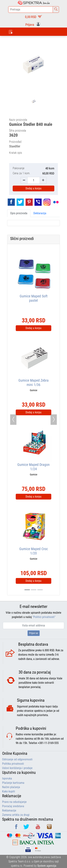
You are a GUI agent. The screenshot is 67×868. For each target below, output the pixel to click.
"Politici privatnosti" (44, 617)
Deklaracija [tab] (40, 213)
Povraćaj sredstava (13, 806)
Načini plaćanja (11, 787)
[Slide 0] (27, 590)
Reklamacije (9, 810)
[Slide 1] (34, 590)
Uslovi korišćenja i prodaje (17, 768)
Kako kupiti (9, 791)
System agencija (47, 866)
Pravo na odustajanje (14, 802)
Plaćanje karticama (13, 783)
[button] (33, 24)
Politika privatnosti (13, 764)
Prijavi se (34, 633)
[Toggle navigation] (11, 32)
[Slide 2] (40, 590)
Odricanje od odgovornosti (17, 759)
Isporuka (7, 778)
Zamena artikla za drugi (16, 815)
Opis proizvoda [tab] (19, 213)
